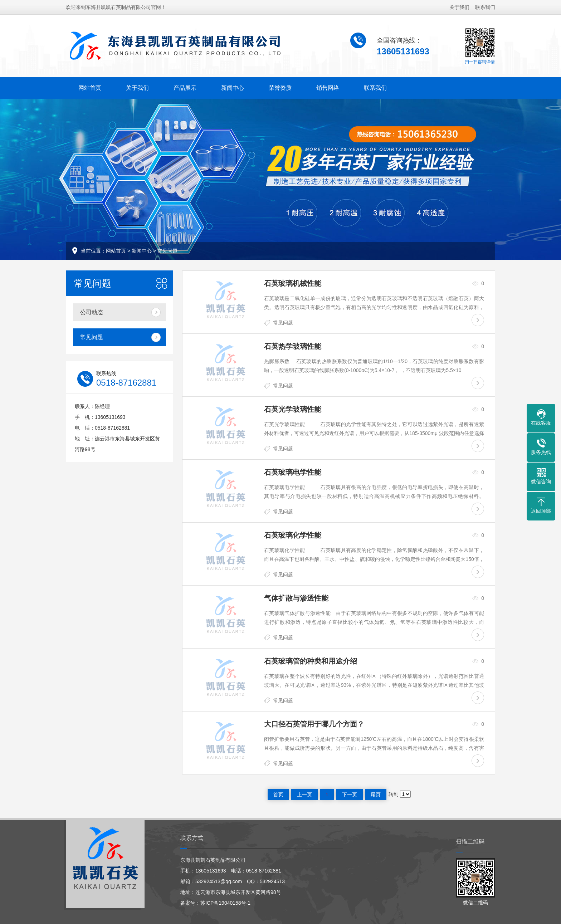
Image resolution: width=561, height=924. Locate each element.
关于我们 (459, 7)
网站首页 (90, 88)
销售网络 (328, 88)
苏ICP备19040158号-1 (225, 903)
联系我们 (485, 7)
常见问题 (167, 251)
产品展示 (185, 88)
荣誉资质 (280, 88)
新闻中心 (233, 88)
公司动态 (92, 312)
